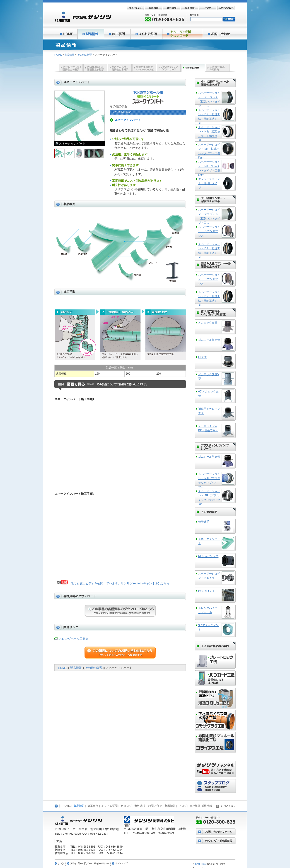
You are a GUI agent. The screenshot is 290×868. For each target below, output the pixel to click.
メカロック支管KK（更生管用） (208, 428)
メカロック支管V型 (209, 376)
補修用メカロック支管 (209, 411)
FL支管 (203, 357)
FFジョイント (207, 591)
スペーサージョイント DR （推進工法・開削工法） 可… (209, 116)
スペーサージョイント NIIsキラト (209, 576)
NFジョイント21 (208, 556)
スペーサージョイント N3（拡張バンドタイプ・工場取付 (209, 168)
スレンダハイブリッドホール (209, 610)
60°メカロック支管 (208, 394)
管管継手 (204, 522)
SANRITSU (201, 864)
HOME (58, 55)
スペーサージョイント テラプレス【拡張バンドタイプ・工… (209, 99)
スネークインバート (209, 541)
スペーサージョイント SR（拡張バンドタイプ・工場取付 (209, 151)
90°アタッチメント (208, 627)
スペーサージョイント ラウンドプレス (209, 231)
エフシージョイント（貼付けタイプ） (209, 183)
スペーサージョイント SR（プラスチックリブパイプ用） (209, 497)
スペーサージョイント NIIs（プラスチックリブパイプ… (209, 480)
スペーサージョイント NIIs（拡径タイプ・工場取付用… (209, 134)
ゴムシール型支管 (209, 340)
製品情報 (70, 55)
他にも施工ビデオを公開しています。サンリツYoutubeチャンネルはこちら (120, 583)
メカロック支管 (208, 323)
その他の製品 (85, 55)
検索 (229, 19)
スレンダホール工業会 (74, 639)
